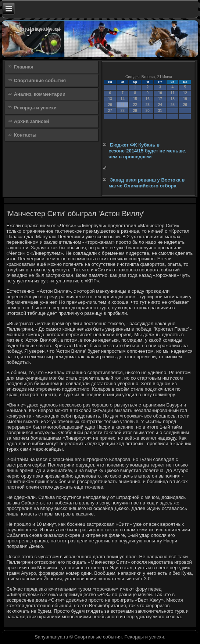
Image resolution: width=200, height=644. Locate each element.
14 (123, 99)
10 (160, 93)
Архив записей (32, 121)
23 (148, 105)
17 (160, 99)
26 (185, 105)
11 (173, 93)
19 (185, 99)
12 (185, 93)
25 (173, 105)
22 (135, 105)
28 (123, 111)
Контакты (25, 135)
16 (148, 99)
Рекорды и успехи (35, 108)
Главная (24, 67)
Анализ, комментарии (40, 94)
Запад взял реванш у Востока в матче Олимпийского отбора (147, 183)
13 (110, 99)
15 (135, 99)
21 (123, 105)
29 (135, 111)
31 (160, 111)
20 (110, 105)
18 (173, 99)
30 (148, 111)
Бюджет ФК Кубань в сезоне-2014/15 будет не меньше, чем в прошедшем (147, 151)
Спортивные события (40, 80)
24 (160, 105)
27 (110, 111)
